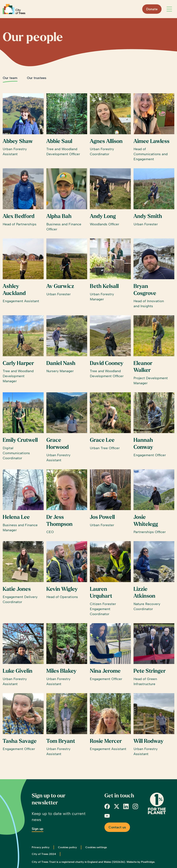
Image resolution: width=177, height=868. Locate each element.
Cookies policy (67, 847)
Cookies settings (96, 847)
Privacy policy (41, 847)
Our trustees (37, 78)
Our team (10, 78)
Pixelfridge (148, 862)
